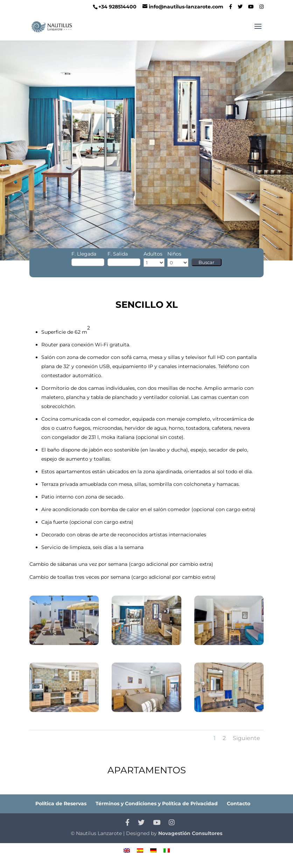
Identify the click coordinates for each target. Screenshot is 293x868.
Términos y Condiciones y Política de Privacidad (157, 803)
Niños (174, 254)
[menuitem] (127, 850)
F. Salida (118, 254)
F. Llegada (84, 254)
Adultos (153, 254)
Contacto (239, 803)
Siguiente (246, 738)
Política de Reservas (61, 803)
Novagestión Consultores (190, 833)
